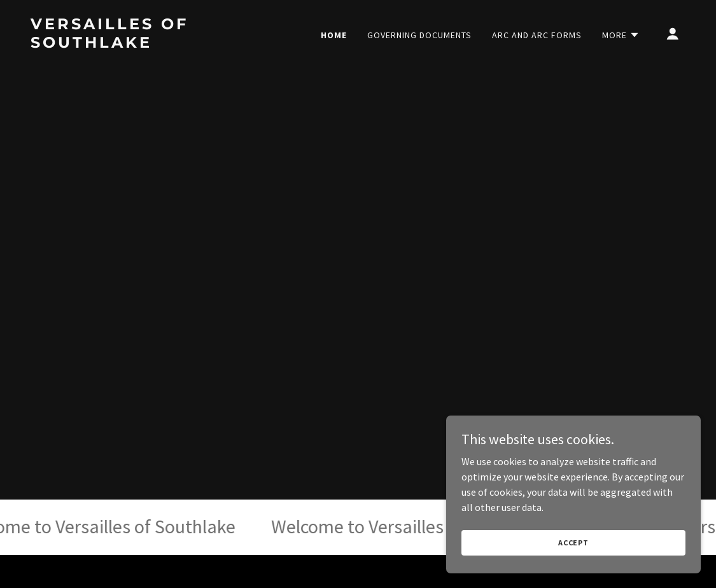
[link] (122, 44)
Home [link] (334, 35)
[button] (621, 35)
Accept (573, 551)
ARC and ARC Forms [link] (537, 35)
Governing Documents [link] (419, 35)
